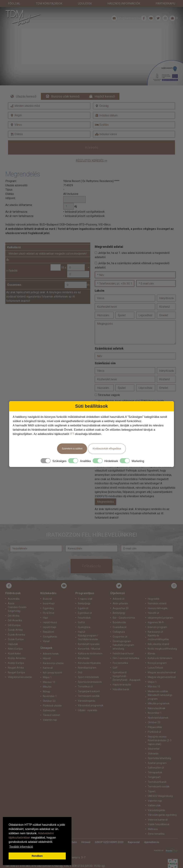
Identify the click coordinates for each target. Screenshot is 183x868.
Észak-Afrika (15, 623)
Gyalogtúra (84, 620)
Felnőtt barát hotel (123, 646)
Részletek (92, 45)
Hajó (45, 611)
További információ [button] (21, 847)
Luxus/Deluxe (155, 660)
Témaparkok (155, 765)
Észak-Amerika (17, 628)
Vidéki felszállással (159, 817)
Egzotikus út (85, 606)
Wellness (153, 822)
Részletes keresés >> (91, 153)
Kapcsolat (134, 835)
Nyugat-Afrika (16, 660)
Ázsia (11, 596)
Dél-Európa (14, 618)
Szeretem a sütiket (72, 449)
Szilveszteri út (156, 761)
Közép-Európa (16, 656)
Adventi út (119, 592)
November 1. (50, 689)
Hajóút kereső (105, 89)
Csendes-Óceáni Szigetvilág (17, 602)
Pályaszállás (155, 720)
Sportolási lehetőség (159, 751)
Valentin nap (50, 713)
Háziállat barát (121, 682)
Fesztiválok (84, 611)
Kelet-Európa (15, 642)
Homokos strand (157, 596)
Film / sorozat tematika (126, 651)
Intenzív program (157, 620)
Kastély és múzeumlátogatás (158, 630)
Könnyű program (157, 656)
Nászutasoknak (157, 701)
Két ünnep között (53, 665)
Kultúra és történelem (90, 646)
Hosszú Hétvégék (158, 601)
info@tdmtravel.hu (125, 11)
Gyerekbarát (120, 665)
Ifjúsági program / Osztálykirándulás (88, 630)
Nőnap (47, 684)
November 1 (155, 706)
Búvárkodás (119, 615)
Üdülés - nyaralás (88, 703)
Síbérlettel (154, 742)
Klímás (152, 646)
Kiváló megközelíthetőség (162, 642)
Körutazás (84, 651)
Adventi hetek (51, 647)
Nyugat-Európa (16, 665)
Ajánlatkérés (152, 835)
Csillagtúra (119, 625)
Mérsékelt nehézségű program (160, 690)
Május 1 (152, 675)
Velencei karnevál (158, 813)
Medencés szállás (158, 684)
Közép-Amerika (17, 651)
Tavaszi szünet (51, 708)
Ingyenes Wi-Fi (156, 615)
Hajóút (82, 625)
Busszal (47, 592)
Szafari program (157, 756)
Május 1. (48, 670)
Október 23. (49, 694)
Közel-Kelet (14, 646)
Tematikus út (85, 679)
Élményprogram (122, 634)
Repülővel (48, 625)
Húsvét (47, 651)
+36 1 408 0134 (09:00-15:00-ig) (84, 859)
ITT (72, 434)
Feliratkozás (92, 559)
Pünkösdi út (154, 725)
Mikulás (47, 680)
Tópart (152, 784)
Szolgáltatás (50, 629)
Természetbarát (157, 775)
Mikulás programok (159, 696)
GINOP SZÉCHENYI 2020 (109, 835)
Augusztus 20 (121, 601)
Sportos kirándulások (90, 675)
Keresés (92, 140)
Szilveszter (49, 703)
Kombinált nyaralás (89, 637)
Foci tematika (120, 656)
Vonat (46, 634)
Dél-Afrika (14, 609)
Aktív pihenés (120, 596)
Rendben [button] (37, 856)
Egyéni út (83, 601)
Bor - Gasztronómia (124, 611)
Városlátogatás (87, 694)
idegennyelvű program (160, 611)
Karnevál (48, 661)
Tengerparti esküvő (89, 684)
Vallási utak (154, 798)
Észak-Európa (16, 632)
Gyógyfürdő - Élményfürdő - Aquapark (127, 671)
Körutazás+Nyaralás (89, 656)
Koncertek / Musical (89, 642)
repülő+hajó (50, 620)
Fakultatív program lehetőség (123, 640)
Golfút (81, 615)
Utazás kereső (26, 89)
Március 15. (49, 675)
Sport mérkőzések (88, 670)
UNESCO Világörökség (160, 789)
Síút (80, 665)
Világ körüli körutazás (20, 670)
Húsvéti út (153, 606)
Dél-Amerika (15, 613)
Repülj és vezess (157, 729)
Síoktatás (153, 746)
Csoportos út (120, 629)
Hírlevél (86, 835)
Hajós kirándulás (122, 677)
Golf (115, 660)
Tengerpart (154, 770)
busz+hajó (49, 596)
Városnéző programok (91, 698)
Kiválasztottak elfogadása (107, 449)
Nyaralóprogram (87, 660)
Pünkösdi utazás (52, 698)
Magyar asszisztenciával (162, 665)
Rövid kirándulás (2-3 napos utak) (160, 735)
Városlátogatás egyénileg (162, 808)
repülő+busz (50, 615)
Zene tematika (156, 827)
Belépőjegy (84, 596)
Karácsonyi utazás (53, 656)
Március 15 (154, 679)
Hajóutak (13, 637)
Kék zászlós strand (158, 637)
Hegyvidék (154, 592)
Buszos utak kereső (65, 89)
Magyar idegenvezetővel (162, 670)
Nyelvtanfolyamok (158, 711)
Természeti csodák (89, 689)
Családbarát (120, 620)
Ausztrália (14, 592)
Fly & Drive (49, 606)
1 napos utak (85, 592)
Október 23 (154, 715)
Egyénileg (48, 601)
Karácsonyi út (155, 625)
